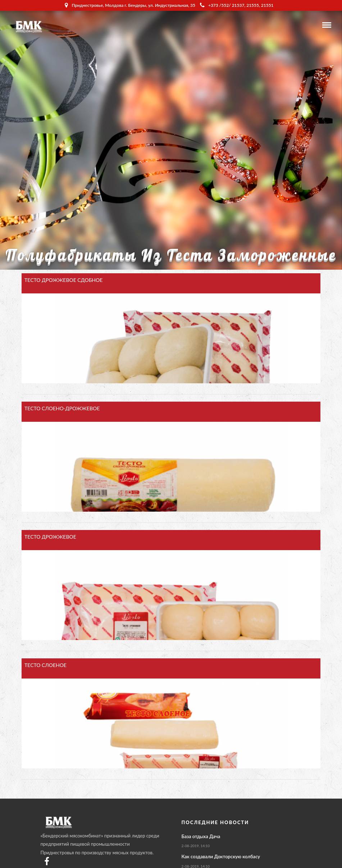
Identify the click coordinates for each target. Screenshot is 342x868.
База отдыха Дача (201, 836)
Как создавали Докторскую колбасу (221, 856)
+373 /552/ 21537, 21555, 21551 (237, 5)
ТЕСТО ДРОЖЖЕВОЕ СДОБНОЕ (63, 280)
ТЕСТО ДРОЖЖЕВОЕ (50, 537)
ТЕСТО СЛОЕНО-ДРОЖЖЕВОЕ (62, 408)
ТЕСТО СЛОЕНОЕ (45, 665)
